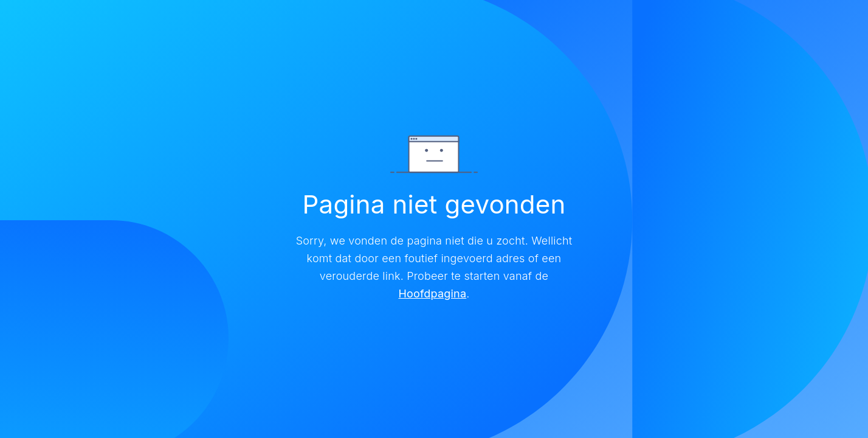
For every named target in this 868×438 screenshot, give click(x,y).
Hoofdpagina (432, 294)
